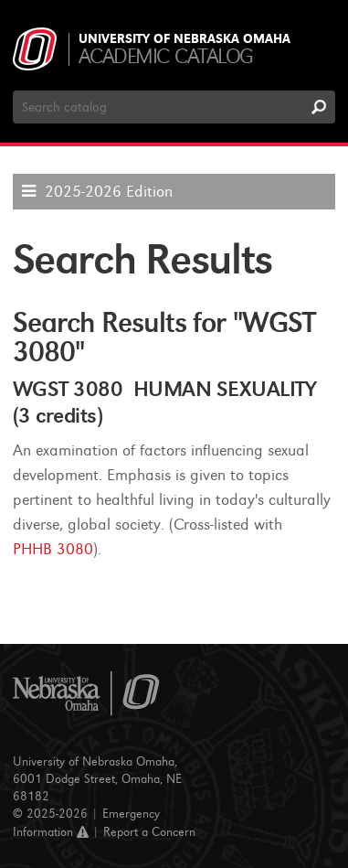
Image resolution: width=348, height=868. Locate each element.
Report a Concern (149, 832)
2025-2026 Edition (109, 192)
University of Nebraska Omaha (185, 39)
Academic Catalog (166, 56)
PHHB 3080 (53, 549)
